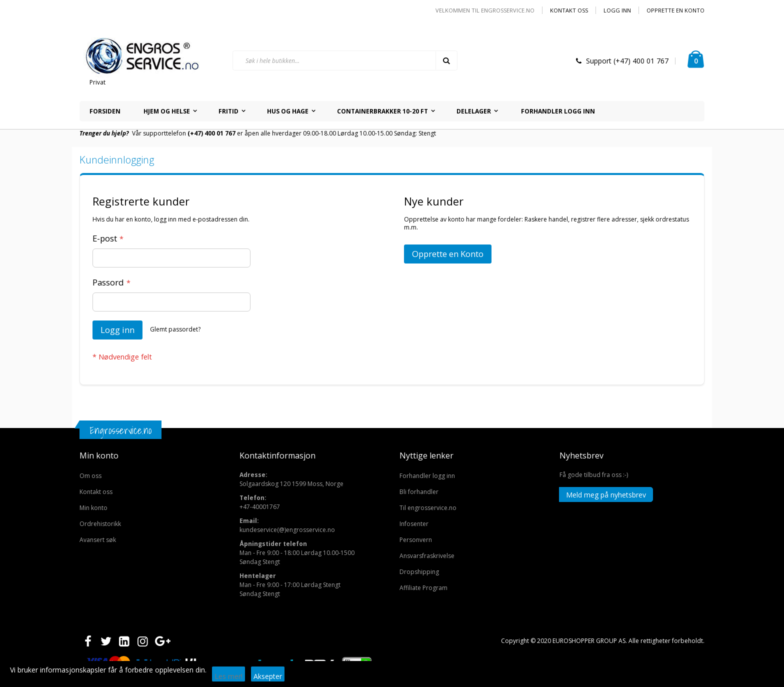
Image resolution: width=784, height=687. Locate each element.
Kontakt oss (569, 10)
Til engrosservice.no (428, 508)
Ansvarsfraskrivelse (427, 556)
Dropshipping (419, 572)
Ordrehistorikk (100, 524)
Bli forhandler (419, 492)
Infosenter (414, 524)
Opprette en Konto (675, 10)
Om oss (90, 476)
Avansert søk (98, 540)
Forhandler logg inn (427, 476)
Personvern (416, 540)
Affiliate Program (423, 588)
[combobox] (345, 60)
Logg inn (617, 10)
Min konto (93, 508)
